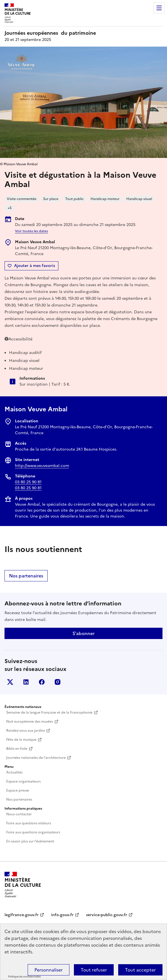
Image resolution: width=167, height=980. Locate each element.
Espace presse (18, 790)
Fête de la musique (21, 740)
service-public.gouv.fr (107, 915)
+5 (10, 208)
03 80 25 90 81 (28, 482)
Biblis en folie (17, 749)
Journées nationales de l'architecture (36, 758)
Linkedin (26, 682)
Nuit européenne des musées (30, 722)
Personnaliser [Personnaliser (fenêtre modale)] (49, 970)
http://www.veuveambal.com (42, 466)
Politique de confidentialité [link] (24, 977)
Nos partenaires (26, 576)
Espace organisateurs (23, 781)
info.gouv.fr (62, 915)
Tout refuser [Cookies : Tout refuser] (94, 970)
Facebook (42, 682)
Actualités (14, 772)
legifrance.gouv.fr (22, 915)
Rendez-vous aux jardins (26, 731)
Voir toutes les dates (31, 231)
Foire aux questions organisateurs (33, 832)
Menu (159, 8)
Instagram (58, 682)
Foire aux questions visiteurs (29, 823)
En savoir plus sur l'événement (30, 841)
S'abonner (83, 633)
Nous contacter (19, 814)
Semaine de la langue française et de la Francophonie (49, 712)
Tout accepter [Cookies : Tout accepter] (140, 970)
